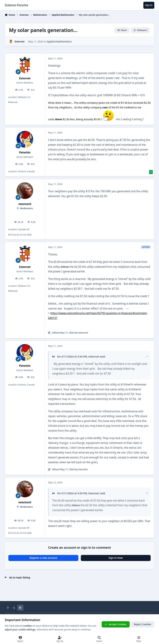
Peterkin (25, 152)
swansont (25, 204)
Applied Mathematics (59, 41)
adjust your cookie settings (20, 629)
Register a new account (43, 558)
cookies (28, 626)
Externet (20, 41)
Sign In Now (116, 558)
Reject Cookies (143, 624)
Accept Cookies (116, 624)
